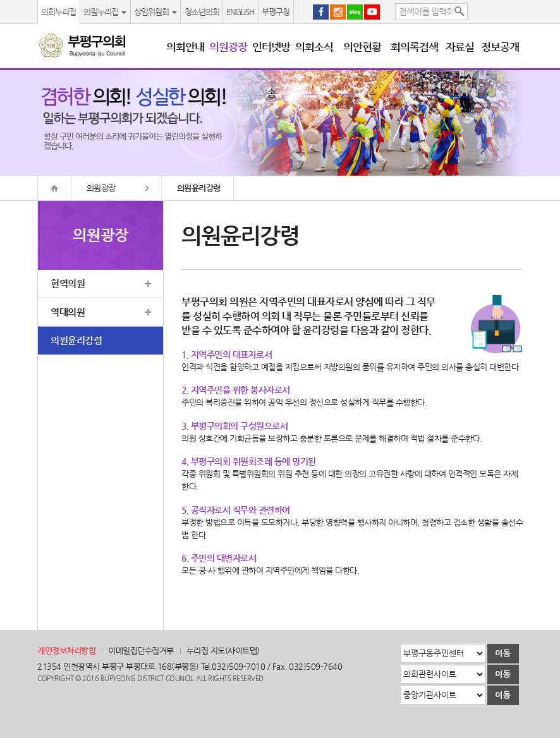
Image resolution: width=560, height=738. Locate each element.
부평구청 (276, 12)
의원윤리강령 (76, 340)
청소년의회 (202, 12)
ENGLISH (240, 12)
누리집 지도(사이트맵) (223, 650)
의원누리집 (105, 12)
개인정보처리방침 (66, 650)
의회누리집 (58, 12)
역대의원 (68, 312)
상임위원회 (155, 12)
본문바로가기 (0, 0)
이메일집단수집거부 (141, 650)
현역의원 (68, 283)
